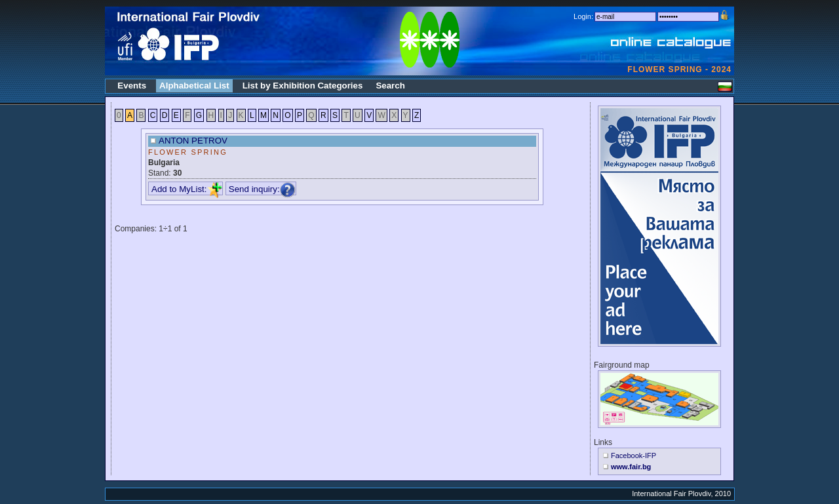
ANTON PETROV (193, 141)
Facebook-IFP (634, 456)
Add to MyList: (187, 189)
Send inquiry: (262, 189)
